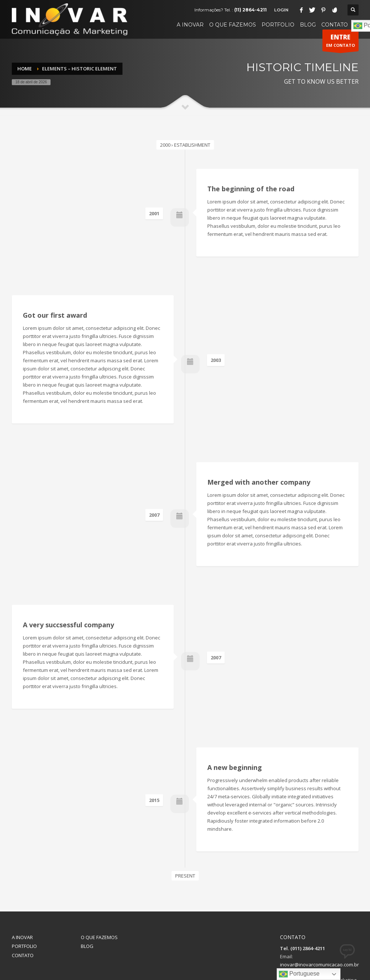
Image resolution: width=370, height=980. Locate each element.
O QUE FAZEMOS (99, 871)
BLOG (87, 880)
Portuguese (299, 974)
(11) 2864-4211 (250, 10)
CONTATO (23, 889)
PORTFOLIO (24, 880)
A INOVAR (22, 871)
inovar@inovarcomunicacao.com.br (319, 898)
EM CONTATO (340, 42)
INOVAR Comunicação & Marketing (204, 954)
